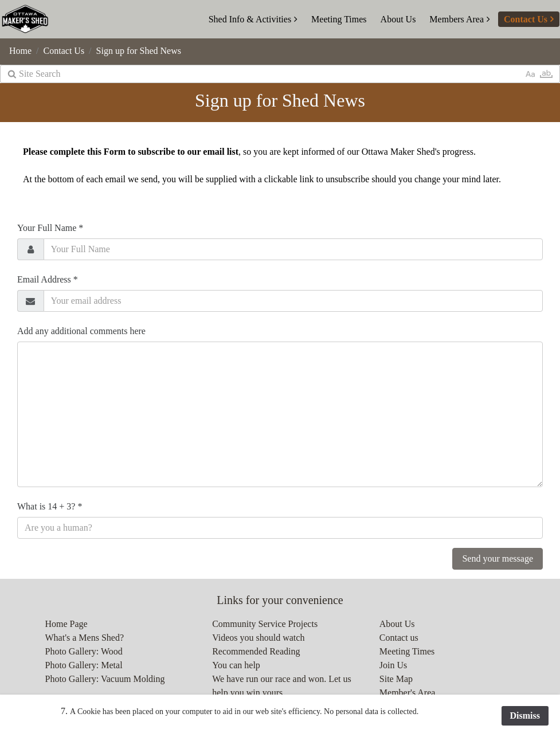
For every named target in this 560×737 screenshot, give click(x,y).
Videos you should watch (258, 638)
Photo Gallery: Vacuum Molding (105, 679)
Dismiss (525, 716)
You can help (236, 665)
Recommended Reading (256, 651)
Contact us (399, 638)
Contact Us (526, 19)
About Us (398, 19)
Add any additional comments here (81, 331)
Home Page (66, 624)
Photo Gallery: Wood (84, 651)
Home (20, 51)
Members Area (457, 19)
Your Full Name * (50, 228)
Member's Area (408, 693)
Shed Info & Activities (250, 19)
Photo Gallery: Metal (84, 665)
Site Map (396, 679)
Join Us (393, 665)
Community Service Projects (265, 624)
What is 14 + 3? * (50, 506)
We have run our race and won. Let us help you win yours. (282, 686)
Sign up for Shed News (139, 51)
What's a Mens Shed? (85, 638)
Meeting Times (339, 19)
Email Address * (48, 279)
